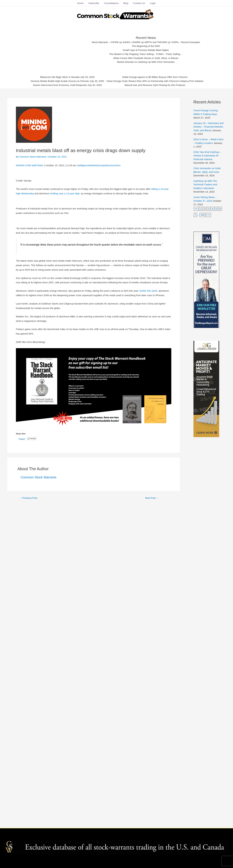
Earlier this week (148, 291)
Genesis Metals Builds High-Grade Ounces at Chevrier (60, 81)
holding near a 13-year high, (66, 193)
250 (203, 215)
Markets (93, 165)
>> (209, 215)
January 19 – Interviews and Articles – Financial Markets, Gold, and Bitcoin (209, 127)
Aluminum (111, 165)
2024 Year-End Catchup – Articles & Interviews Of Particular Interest (207, 156)
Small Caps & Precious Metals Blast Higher (146, 50)
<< (196, 209)
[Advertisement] (63, 49)
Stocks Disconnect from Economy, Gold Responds (60, 85)
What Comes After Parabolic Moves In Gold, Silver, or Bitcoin (146, 58)
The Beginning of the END (146, 46)
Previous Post (28, 498)
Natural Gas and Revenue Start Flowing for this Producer (155, 85)
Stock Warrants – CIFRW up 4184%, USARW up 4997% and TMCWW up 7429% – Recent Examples (146, 42)
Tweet (22, 439)
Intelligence (83, 165)
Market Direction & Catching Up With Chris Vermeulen (146, 62)
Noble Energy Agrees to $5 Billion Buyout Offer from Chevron (155, 77)
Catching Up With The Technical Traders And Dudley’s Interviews (205, 185)
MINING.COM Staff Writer (30, 165)
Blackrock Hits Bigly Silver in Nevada (60, 77)
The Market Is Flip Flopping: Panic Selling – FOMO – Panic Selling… (146, 54)
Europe (101, 165)
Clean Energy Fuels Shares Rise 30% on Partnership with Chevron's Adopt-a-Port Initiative (155, 81)
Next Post (152, 498)
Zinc (118, 165)
